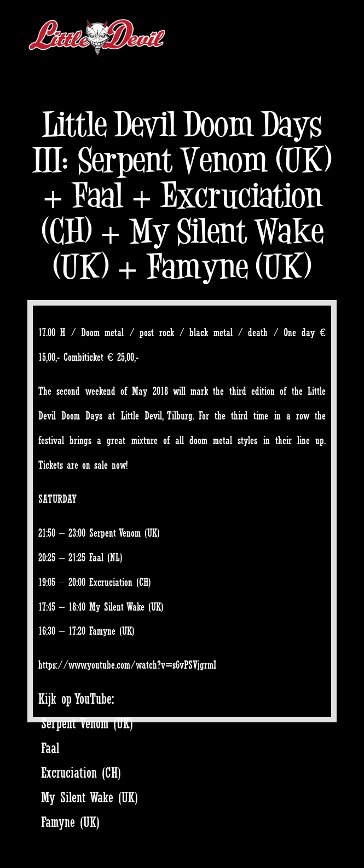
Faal (96, 557)
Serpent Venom (115, 533)
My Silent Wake (117, 607)
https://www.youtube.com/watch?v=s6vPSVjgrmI (127, 665)
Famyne (102, 631)
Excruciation (111, 582)
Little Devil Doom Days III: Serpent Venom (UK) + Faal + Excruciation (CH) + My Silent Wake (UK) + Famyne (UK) (182, 195)
